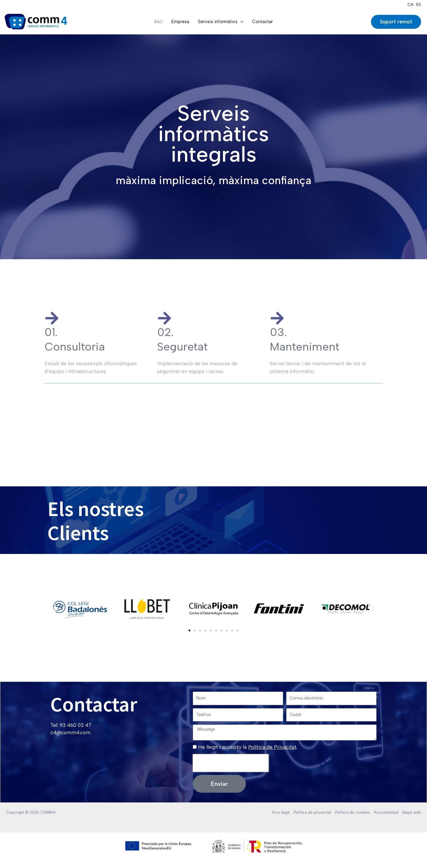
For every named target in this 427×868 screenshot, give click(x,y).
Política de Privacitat (272, 747)
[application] (240, 22)
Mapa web (412, 812)
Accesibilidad (386, 812)
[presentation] (231, 763)
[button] (54, 609)
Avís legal (281, 812)
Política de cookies (353, 812)
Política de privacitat (312, 812)
